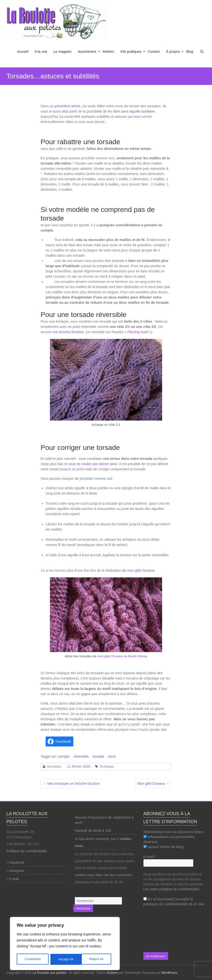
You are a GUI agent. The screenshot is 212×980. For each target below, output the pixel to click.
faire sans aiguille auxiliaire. (134, 111)
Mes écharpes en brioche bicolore (71, 784)
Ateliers (108, 52)
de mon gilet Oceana (138, 570)
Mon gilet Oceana (153, 784)
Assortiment (87, 52)
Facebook (17, 862)
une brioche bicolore (68, 332)
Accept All (98, 959)
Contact (154, 52)
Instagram (17, 871)
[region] (65, 944)
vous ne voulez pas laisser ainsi (93, 464)
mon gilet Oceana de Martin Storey (122, 656)
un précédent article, (65, 106)
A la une (41, 52)
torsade (98, 756)
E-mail (14, 879)
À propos (173, 52)
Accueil (23, 52)
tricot (112, 756)
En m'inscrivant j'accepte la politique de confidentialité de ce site (174, 902)
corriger (64, 756)
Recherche (83, 909)
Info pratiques (131, 52)
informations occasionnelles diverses (169, 839)
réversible (81, 756)
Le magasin (62, 52)
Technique (106, 766)
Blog (190, 52)
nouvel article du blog (164, 847)
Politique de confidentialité (27, 851)
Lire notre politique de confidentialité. (172, 889)
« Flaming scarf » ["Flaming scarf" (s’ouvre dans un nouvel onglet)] (138, 332)
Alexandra (54, 766)
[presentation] (164, 929)
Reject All (65, 959)
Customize (33, 959)
